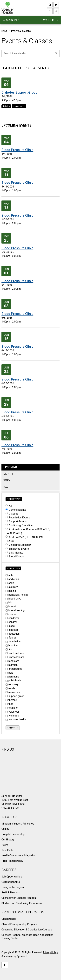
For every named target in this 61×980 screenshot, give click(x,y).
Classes (12, 514)
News (5, 845)
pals (9, 673)
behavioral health (17, 595)
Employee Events (17, 549)
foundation (13, 642)
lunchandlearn (15, 657)
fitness (11, 638)
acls (9, 575)
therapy (11, 700)
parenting (12, 677)
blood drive (13, 599)
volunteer (12, 712)
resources (13, 692)
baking (11, 591)
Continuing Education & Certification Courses (27, 930)
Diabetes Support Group (19, 92)
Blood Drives (15, 557)
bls (9, 603)
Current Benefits (11, 882)
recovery (12, 684)
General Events (16, 510)
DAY (6, 487)
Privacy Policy (50, 952)
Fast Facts (7, 850)
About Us (9, 817)
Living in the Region (13, 887)
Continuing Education (19, 525)
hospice (12, 645)
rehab (10, 688)
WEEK (7, 480)
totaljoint (12, 708)
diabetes (6, 106)
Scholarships (9, 919)
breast (11, 606)
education (13, 634)
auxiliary (12, 587)
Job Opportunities (12, 877)
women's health (16, 719)
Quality (5, 829)
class (10, 626)
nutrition (12, 665)
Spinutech (22, 956)
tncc (9, 704)
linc (9, 649)
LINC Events (14, 553)
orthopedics (14, 669)
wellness (12, 716)
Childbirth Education (18, 545)
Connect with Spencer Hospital (19, 898)
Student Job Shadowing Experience (22, 903)
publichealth (14, 680)
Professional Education (23, 912)
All (9, 506)
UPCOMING (10, 467)
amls (10, 583)
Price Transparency (12, 861)
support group (19, 106)
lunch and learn (15, 653)
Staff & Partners (11, 893)
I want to (50, 20)
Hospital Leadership (13, 834)
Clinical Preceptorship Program (19, 924)
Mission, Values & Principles (18, 824)
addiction (12, 579)
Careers (9, 870)
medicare (12, 661)
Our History (8, 840)
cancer (11, 614)
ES (55, 11)
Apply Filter (13, 728)
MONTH (8, 474)
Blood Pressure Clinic (17, 150)
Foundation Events (18, 518)
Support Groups (16, 521)
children (11, 622)
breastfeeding (15, 610)
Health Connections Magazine (18, 855)
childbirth (12, 618)
